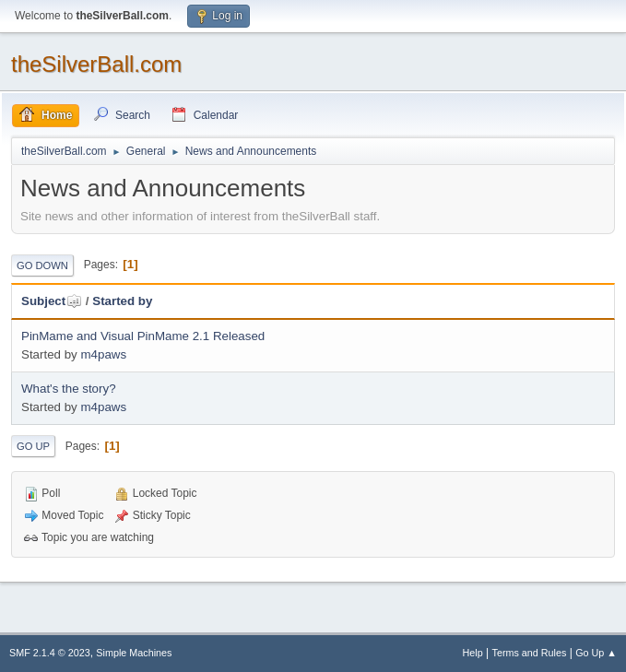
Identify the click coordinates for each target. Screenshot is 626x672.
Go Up (33, 446)
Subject (52, 301)
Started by (122, 301)
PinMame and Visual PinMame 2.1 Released (143, 336)
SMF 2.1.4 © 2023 (50, 653)
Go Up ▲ (596, 653)
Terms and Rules (530, 653)
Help (473, 653)
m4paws (103, 354)
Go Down (42, 265)
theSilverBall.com (96, 64)
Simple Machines (134, 653)
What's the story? (69, 389)
